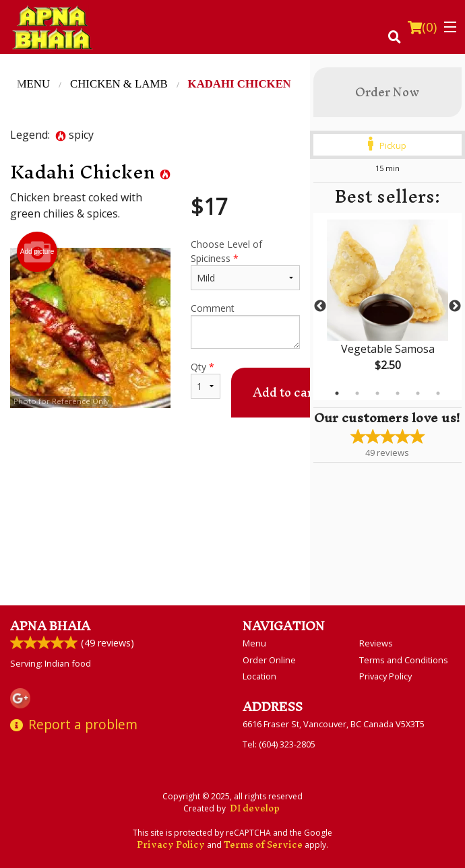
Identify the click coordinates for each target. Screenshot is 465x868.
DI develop (255, 808)
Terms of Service (263, 845)
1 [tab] (337, 393)
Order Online (269, 660)
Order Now (387, 92)
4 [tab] (398, 393)
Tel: (279, 744)
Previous (320, 306)
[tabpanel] (387, 306)
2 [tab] (357, 393)
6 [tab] (438, 393)
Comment (245, 325)
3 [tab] (377, 393)
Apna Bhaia (50, 626)
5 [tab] (418, 393)
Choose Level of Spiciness (245, 264)
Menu (254, 643)
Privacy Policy (385, 676)
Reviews (376, 643)
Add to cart (285, 392)
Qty (205, 379)
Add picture (37, 252)
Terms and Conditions (404, 660)
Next (455, 306)
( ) (422, 27)
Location (259, 676)
